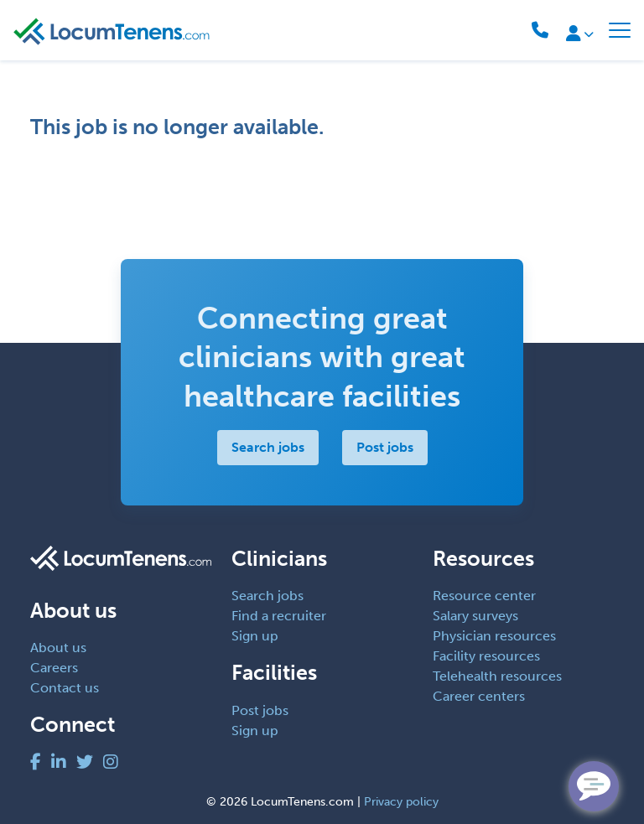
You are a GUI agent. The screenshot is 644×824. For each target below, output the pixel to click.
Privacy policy (401, 802)
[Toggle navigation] (620, 30)
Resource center (484, 596)
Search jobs (268, 447)
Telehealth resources (497, 676)
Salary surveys (475, 616)
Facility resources (486, 656)
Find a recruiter (279, 616)
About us (58, 648)
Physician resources (494, 636)
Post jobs (385, 447)
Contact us (65, 688)
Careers (54, 668)
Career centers (479, 696)
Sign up (255, 636)
